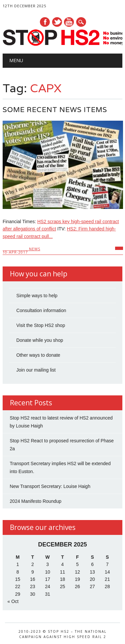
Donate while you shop (40, 340)
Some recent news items (55, 110)
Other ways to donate (38, 355)
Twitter (57, 22)
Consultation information (41, 310)
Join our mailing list (36, 370)
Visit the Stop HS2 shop (41, 325)
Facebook (45, 22)
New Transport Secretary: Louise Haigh (50, 486)
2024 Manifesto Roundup (36, 501)
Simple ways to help (37, 296)
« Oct (13, 601)
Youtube (69, 22)
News (35, 249)
